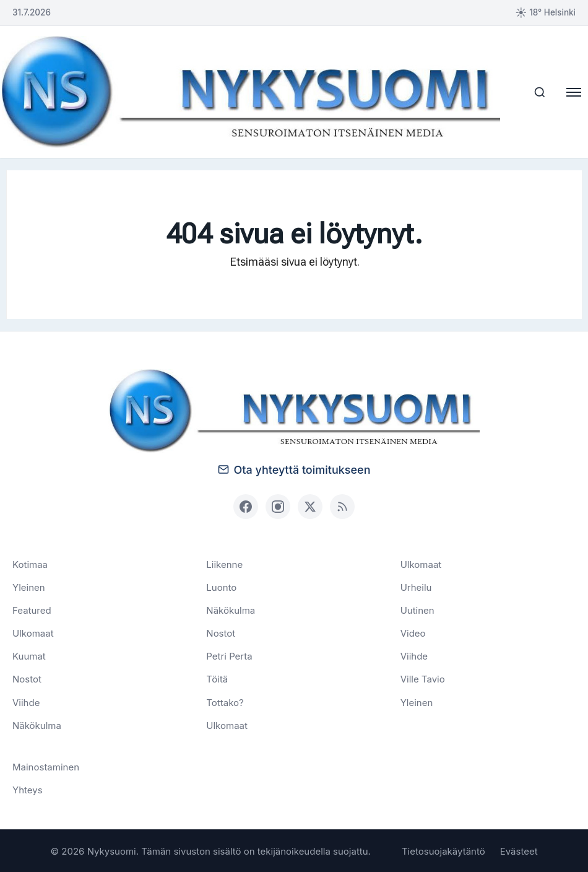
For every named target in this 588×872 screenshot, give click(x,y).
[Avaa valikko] (573, 92)
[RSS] (342, 505)
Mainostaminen (46, 766)
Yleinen (29, 586)
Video (413, 633)
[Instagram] (278, 505)
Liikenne (224, 563)
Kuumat (29, 656)
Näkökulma (37, 724)
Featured (32, 610)
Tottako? (225, 701)
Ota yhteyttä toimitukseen (294, 469)
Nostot (27, 678)
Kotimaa (30, 563)
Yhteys (28, 789)
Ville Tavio (423, 678)
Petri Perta (229, 656)
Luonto (221, 586)
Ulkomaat (33, 633)
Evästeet (519, 851)
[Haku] (536, 92)
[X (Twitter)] (310, 505)
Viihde (26, 701)
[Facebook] (246, 505)
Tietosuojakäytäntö (443, 851)
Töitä (217, 678)
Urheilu (416, 586)
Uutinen (417, 610)
